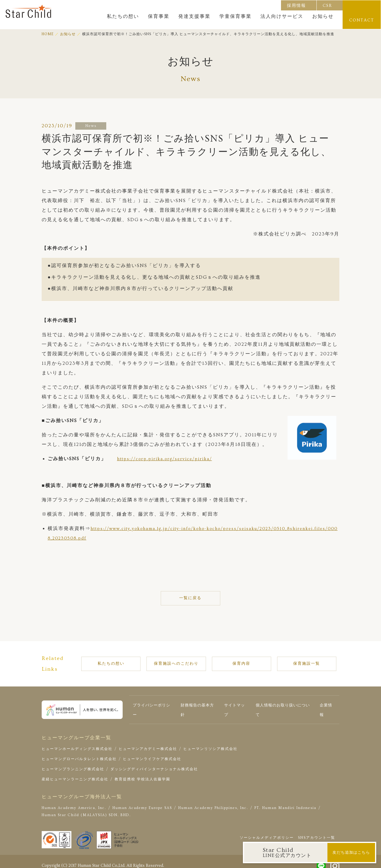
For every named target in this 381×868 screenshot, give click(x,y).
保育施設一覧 (300, 661)
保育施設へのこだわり (187, 661)
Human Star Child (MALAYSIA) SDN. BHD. (86, 808)
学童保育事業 (236, 16)
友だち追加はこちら (351, 852)
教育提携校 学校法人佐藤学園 (142, 772)
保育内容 (247, 661)
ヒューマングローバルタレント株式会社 (79, 752)
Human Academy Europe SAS (142, 801)
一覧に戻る (190, 598)
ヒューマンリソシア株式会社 (210, 742)
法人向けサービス (282, 16)
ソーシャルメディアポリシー (267, 831)
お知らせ (323, 16)
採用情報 (297, 5)
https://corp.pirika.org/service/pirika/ (169, 459)
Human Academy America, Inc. (74, 801)
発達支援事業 (195, 16)
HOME (48, 34)
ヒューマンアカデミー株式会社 (148, 742)
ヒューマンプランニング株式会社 (73, 762)
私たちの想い (123, 16)
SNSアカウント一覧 (317, 831)
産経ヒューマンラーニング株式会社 (75, 772)
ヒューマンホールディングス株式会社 (77, 742)
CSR (328, 5)
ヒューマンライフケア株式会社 (152, 752)
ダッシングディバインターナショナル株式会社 (154, 762)
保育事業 (159, 16)
